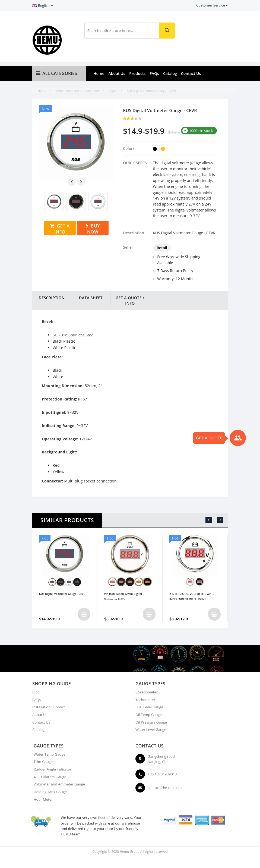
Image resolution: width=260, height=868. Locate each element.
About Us (117, 73)
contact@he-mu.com (165, 788)
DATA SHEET (91, 298)
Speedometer (147, 692)
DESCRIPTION (52, 298)
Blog (36, 692)
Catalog (170, 73)
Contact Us (191, 73)
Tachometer (145, 700)
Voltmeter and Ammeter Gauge (59, 784)
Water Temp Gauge (50, 754)
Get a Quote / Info (130, 300)
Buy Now (93, 229)
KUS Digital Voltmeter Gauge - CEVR (62, 594)
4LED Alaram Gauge (50, 777)
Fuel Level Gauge (149, 707)
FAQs (154, 73)
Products (137, 73)
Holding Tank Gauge (50, 792)
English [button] (43, 5)
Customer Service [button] (212, 5)
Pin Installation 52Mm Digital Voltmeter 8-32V (123, 596)
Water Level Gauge (151, 730)
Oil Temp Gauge (149, 715)
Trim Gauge (43, 762)
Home (99, 73)
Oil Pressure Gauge (151, 722)
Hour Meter (43, 799)
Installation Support (48, 707)
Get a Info (62, 229)
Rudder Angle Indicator (53, 769)
